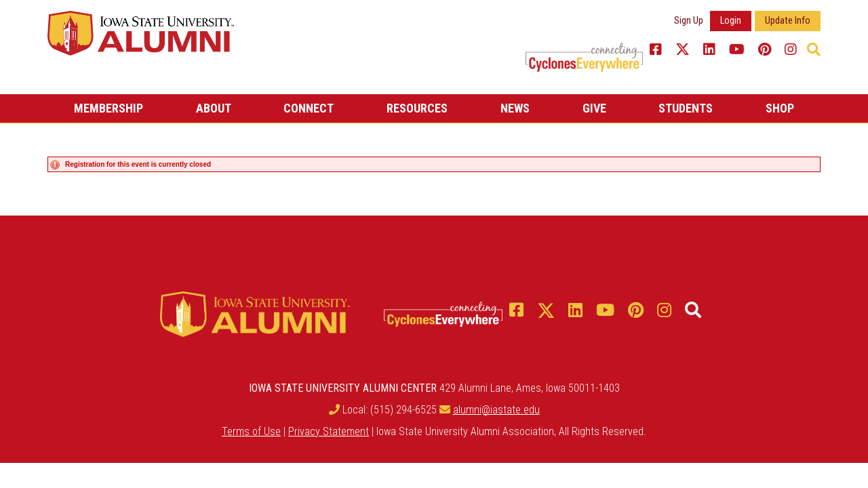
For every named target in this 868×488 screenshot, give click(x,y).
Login (731, 21)
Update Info (788, 21)
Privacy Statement (329, 428)
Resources (417, 108)
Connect (309, 108)
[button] (814, 49)
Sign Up (689, 21)
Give (594, 108)
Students (686, 108)
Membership (108, 108)
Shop (780, 108)
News (515, 108)
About (214, 108)
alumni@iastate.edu (496, 406)
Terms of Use (251, 428)
